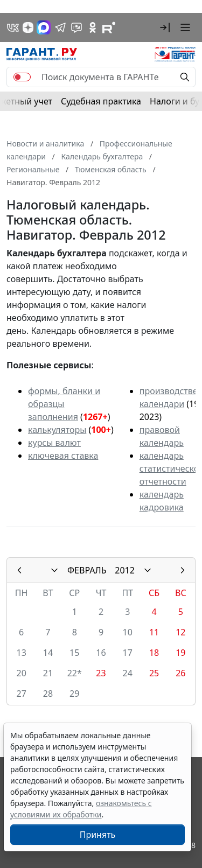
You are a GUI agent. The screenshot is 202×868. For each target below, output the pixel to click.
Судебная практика (101, 101)
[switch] (22, 77)
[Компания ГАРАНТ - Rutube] (109, 27)
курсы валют (54, 443)
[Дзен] (28, 27)
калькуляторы (57, 430)
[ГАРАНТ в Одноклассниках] (93, 27)
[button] (165, 27)
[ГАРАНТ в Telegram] (60, 27)
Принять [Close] (98, 835)
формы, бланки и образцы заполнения (64, 404)
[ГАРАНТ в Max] (44, 27)
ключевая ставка (63, 456)
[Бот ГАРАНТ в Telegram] (76, 27)
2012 (125, 570)
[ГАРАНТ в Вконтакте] (13, 27)
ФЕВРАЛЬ (87, 570)
